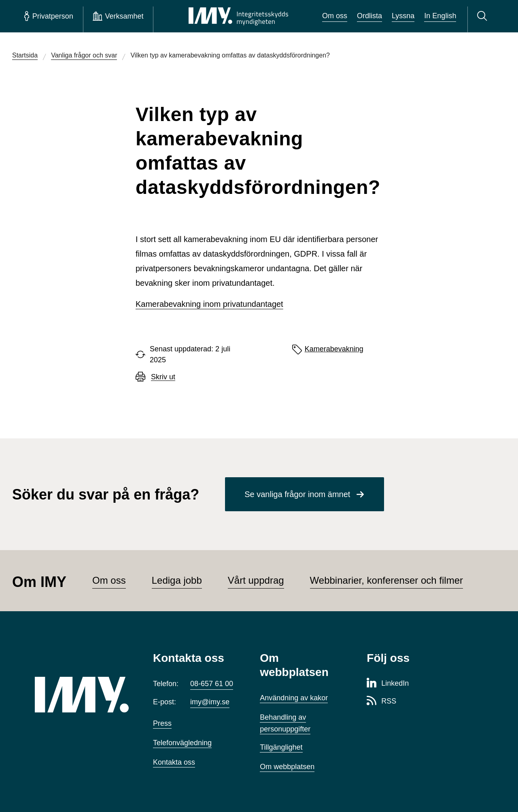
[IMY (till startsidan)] (82, 694)
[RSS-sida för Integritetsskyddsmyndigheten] (381, 701)
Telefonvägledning (182, 743)
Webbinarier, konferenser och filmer (386, 580)
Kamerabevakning (334, 349)
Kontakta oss (174, 762)
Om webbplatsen (287, 767)
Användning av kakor (294, 698)
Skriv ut (163, 377)
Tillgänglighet (281, 747)
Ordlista (369, 16)
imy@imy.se (210, 702)
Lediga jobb (177, 580)
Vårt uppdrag (256, 580)
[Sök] (483, 16)
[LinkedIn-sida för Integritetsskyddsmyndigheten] (388, 684)
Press (162, 723)
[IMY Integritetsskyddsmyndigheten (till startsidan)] (238, 16)
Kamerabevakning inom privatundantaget (209, 304)
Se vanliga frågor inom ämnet (297, 494)
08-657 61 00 (212, 684)
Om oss (335, 16)
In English (440, 16)
